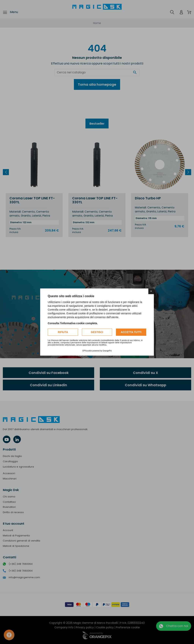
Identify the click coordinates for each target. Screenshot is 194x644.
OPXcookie (87, 351)
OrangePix (107, 351)
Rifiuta (63, 332)
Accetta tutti (131, 332)
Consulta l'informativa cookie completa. (73, 323)
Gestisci (97, 332)
